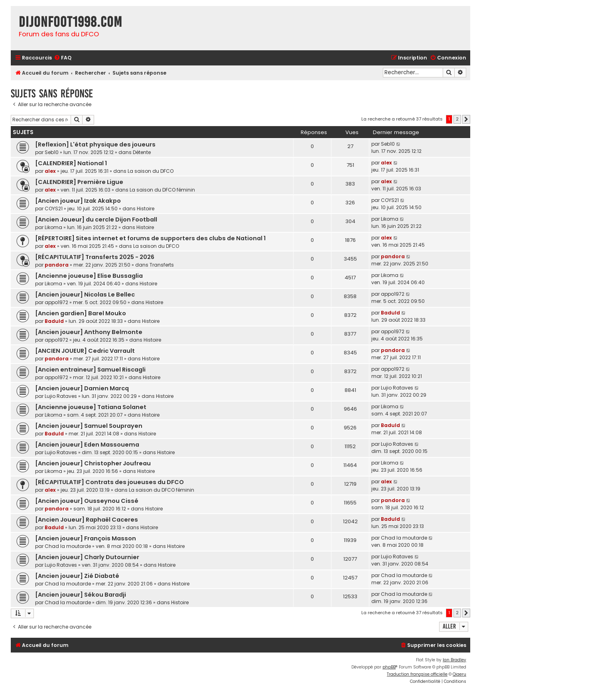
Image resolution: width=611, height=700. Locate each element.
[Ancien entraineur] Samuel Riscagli (90, 370)
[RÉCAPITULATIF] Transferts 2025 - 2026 (95, 257)
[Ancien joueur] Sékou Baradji (81, 595)
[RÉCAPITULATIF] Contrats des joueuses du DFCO (109, 482)
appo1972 (56, 302)
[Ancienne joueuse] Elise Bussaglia (89, 276)
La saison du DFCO (151, 171)
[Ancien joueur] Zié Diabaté (77, 576)
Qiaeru (459, 674)
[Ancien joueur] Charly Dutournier (87, 557)
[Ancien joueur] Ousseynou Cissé (87, 501)
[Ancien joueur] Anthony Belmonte (89, 332)
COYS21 (54, 209)
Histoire (146, 209)
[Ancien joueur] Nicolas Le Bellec (85, 295)
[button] (466, 119)
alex (50, 171)
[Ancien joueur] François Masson (86, 538)
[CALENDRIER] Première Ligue (79, 182)
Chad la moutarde (68, 546)
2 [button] (457, 119)
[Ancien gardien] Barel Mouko (81, 313)
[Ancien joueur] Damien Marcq (82, 388)
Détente (142, 152)
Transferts (162, 265)
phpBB (389, 667)
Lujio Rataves (61, 396)
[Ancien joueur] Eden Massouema (87, 445)
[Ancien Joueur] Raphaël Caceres (87, 520)
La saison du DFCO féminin (162, 190)
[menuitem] (63, 58)
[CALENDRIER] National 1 (71, 163)
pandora (57, 265)
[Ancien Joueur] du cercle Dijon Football (96, 219)
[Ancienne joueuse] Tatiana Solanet (91, 407)
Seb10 (52, 152)
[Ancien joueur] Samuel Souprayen (89, 426)
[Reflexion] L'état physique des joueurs (95, 144)
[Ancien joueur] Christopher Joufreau (93, 463)
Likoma (53, 227)
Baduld (54, 321)
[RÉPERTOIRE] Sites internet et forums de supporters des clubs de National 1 (150, 238)
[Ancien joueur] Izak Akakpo (78, 201)
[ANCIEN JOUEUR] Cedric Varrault (85, 351)
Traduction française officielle (417, 674)
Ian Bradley (454, 660)
